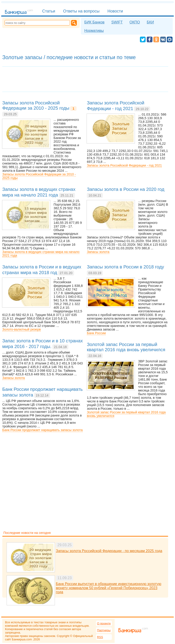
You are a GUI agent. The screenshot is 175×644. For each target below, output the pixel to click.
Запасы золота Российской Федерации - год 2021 (124, 165)
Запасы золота (98, 252)
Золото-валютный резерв (22, 329)
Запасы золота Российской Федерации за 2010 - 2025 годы (39, 176)
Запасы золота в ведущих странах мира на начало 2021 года (41, 254)
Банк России (96, 333)
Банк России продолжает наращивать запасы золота (42, 430)
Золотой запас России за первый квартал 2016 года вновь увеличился (126, 414)
